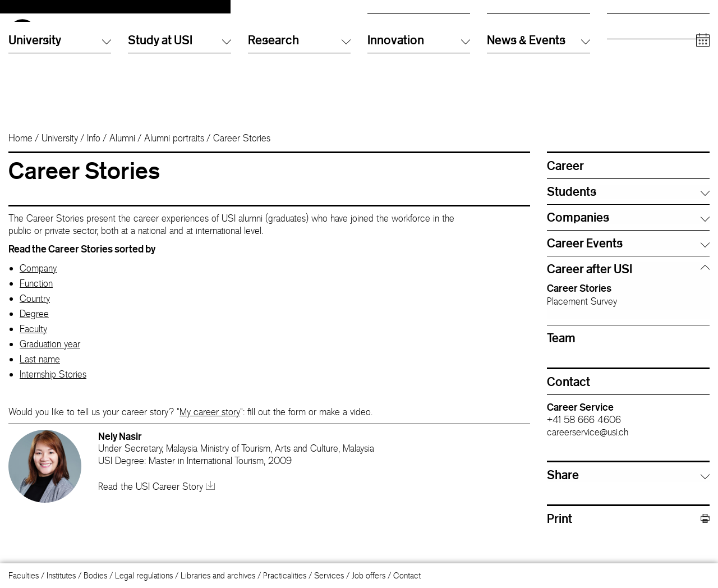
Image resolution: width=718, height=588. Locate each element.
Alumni (618, 47)
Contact (407, 575)
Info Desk (503, 36)
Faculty (33, 347)
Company (38, 287)
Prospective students (642, 25)
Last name (40, 378)
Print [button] (628, 537)
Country (35, 317)
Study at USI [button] (179, 117)
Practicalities (285, 575)
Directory (503, 25)
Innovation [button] (419, 117)
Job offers (369, 575)
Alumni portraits (174, 157)
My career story (210, 430)
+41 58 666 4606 (584, 438)
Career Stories (579, 306)
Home (20, 157)
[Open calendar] (703, 118)
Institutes (61, 575)
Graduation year (50, 362)
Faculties (24, 575)
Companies (627, 81)
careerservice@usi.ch (588, 451)
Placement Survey (582, 320)
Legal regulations (144, 575)
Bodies (95, 575)
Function (36, 302)
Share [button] (563, 493)
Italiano (379, 25)
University (60, 157)
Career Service (580, 425)
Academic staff (633, 59)
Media (618, 70)
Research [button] (299, 117)
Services (329, 575)
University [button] (60, 117)
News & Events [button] (538, 117)
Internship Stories (53, 393)
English (379, 36)
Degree (34, 332)
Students (622, 36)
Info (94, 157)
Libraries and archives (218, 575)
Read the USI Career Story (157, 505)
